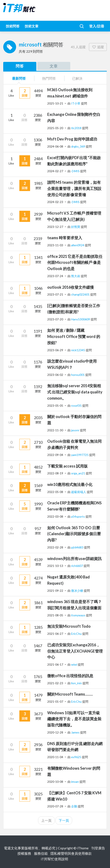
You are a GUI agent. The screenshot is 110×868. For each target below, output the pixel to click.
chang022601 (81, 294)
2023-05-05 (55, 406)
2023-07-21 (55, 294)
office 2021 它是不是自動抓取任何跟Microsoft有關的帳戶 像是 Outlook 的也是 (75, 263)
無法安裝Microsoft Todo (69, 626)
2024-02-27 (55, 171)
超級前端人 (79, 492)
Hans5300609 (81, 319)
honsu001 (78, 375)
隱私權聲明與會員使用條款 (71, 853)
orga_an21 (78, 473)
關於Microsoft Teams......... (70, 694)
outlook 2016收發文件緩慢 (71, 287)
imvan (75, 782)
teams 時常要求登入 (65, 238)
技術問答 (13, 26)
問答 (20, 66)
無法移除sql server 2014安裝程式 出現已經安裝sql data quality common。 (75, 392)
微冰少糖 (77, 591)
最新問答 (19, 78)
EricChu (77, 634)
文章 (54, 66)
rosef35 (77, 406)
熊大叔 (76, 276)
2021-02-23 (55, 683)
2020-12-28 (55, 732)
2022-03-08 (55, 516)
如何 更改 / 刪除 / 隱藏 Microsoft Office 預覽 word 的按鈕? (74, 336)
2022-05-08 (55, 492)
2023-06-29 (55, 350)
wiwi (74, 664)
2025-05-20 (55, 128)
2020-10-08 (55, 782)
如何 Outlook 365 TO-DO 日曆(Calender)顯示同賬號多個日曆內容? (74, 534)
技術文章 (32, 26)
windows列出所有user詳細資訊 (74, 559)
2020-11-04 (55, 757)
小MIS (76, 171)
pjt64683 (78, 547)
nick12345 (78, 350)
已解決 (77, 78)
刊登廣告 (98, 848)
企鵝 (74, 806)
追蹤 (98, 47)
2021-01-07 (55, 701)
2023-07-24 (55, 276)
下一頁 (64, 820)
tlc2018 (77, 128)
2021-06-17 (55, 664)
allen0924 (78, 245)
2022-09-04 (55, 455)
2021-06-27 (55, 634)
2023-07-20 (55, 319)
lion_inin (77, 683)
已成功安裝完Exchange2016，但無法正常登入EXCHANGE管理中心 (75, 651)
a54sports (78, 516)
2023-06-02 (55, 375)
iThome (83, 848)
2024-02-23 (55, 202)
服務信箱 (41, 853)
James (76, 732)
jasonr (76, 430)
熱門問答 (49, 78)
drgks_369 (78, 146)
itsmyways (79, 615)
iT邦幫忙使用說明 (54, 859)
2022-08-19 (55, 473)
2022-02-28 (55, 547)
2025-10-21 (55, 103)
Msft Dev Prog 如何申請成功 (72, 139)
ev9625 (76, 757)
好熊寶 (76, 227)
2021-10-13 (55, 566)
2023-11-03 (55, 245)
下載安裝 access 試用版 (67, 466)
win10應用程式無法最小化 (70, 484)
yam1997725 (80, 455)
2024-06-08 (55, 146)
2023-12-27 (55, 227)
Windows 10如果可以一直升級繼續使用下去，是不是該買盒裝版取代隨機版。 (74, 719)
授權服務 (24, 853)
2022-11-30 (55, 430)
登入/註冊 (97, 26)
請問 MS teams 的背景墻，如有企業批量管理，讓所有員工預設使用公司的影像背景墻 (74, 188)
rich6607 (77, 566)
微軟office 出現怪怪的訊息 (70, 676)
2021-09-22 (55, 591)
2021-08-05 (55, 615)
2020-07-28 (55, 806)
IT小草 (76, 103)
